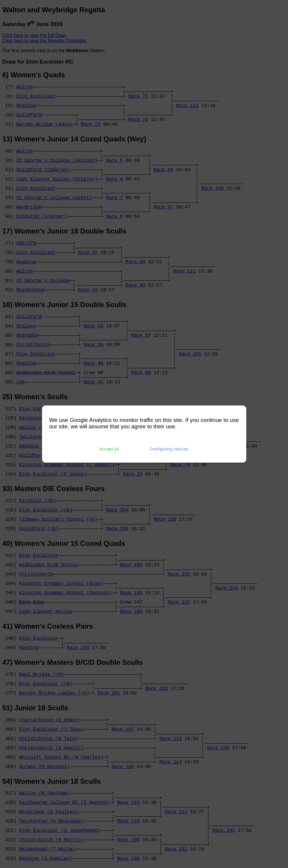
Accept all (109, 449)
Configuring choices (169, 449)
